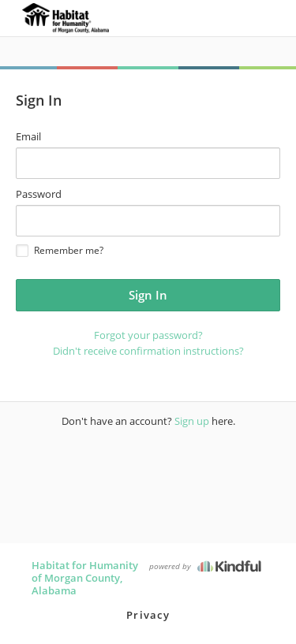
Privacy (148, 615)
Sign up (192, 421)
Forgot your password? (148, 335)
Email (28, 136)
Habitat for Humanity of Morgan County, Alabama (85, 578)
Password (39, 194)
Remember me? (60, 250)
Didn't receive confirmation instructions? (148, 351)
